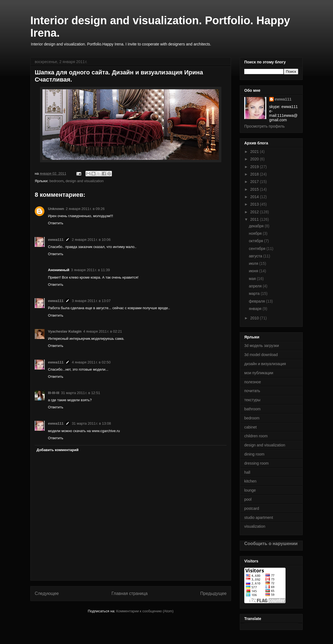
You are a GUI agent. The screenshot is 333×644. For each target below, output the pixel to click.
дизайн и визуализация (265, 364)
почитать (252, 391)
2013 (255, 204)
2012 (255, 212)
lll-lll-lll (54, 393)
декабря (257, 226)
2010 (255, 318)
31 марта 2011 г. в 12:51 (80, 393)
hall (247, 472)
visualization (255, 526)
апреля (256, 286)
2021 (255, 152)
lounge (250, 490)
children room (256, 436)
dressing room (257, 463)
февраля (257, 301)
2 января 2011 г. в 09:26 (85, 209)
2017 (255, 182)
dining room (254, 454)
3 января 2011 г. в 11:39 (91, 270)
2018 (255, 174)
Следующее (47, 593)
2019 (255, 167)
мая (253, 279)
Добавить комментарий (58, 450)
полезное (253, 382)
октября (257, 241)
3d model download (261, 355)
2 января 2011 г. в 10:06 (91, 240)
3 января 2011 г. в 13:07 (91, 301)
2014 (255, 197)
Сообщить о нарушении (271, 543)
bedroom (56, 181)
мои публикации (259, 373)
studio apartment (259, 518)
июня (254, 271)
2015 (255, 189)
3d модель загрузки (262, 346)
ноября (256, 233)
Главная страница (129, 593)
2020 (255, 159)
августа (256, 256)
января (256, 309)
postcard (252, 508)
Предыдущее (214, 593)
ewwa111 (56, 240)
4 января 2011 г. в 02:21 (103, 331)
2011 (255, 219)
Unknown (56, 209)
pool (248, 499)
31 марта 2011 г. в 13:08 (91, 423)
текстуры (252, 400)
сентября (258, 249)
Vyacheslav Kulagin (65, 331)
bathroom (252, 409)
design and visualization (85, 181)
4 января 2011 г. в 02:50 (91, 362)
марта (255, 293)
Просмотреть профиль (264, 126)
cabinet (250, 427)
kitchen (250, 481)
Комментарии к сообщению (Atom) (145, 611)
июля (254, 263)
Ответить (56, 223)
